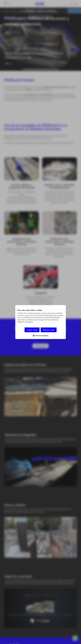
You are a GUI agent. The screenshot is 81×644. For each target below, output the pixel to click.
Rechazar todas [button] (49, 330)
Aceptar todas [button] (32, 330)
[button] (41, 335)
